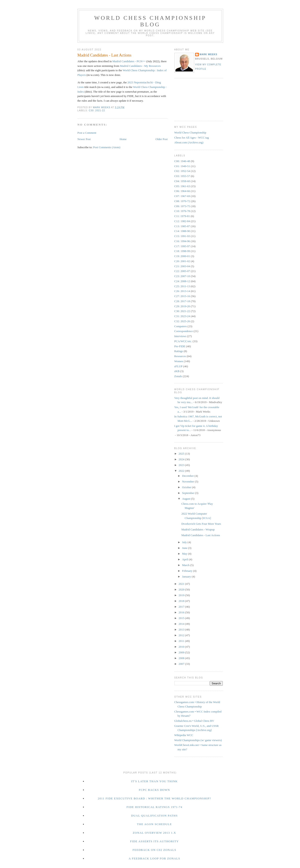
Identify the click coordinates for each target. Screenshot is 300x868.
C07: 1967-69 (182, 196)
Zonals (178, 376)
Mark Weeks (208, 54)
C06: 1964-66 (182, 191)
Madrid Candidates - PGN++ (129, 61)
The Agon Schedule (154, 824)
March (186, 565)
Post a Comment (87, 133)
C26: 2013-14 (182, 291)
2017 (182, 607)
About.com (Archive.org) (189, 142)
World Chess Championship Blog (150, 21)
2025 (182, 454)
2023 (182, 465)
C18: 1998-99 (182, 251)
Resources (180, 356)
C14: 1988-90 (182, 231)
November (188, 482)
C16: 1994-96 (182, 241)
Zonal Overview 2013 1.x (154, 833)
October (187, 487)
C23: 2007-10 (182, 276)
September (189, 493)
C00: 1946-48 (182, 161)
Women (179, 361)
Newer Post (84, 139)
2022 (182, 471)
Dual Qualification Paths (155, 816)
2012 (182, 635)
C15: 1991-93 (182, 236)
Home (123, 139)
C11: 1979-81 (182, 216)
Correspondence (184, 331)
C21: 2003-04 (182, 266)
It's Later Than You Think (155, 781)
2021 (182, 584)
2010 (182, 647)
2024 (182, 459)
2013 (182, 630)
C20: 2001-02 (182, 261)
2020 (182, 589)
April (185, 559)
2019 (182, 595)
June (185, 548)
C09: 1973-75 (182, 206)
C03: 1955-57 (182, 176)
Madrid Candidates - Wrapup (198, 529)
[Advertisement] (194, 99)
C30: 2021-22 (97, 111)
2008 (182, 658)
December (188, 476)
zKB (177, 371)
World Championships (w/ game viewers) (198, 740)
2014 (182, 624)
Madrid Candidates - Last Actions (201, 535)
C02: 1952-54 (182, 171)
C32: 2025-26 (182, 321)
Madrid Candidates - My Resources (140, 66)
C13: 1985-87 (182, 226)
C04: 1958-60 (182, 181)
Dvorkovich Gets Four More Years (201, 524)
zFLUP (179, 366)
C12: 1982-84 (182, 221)
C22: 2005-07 (182, 271)
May (185, 554)
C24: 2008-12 (182, 281)
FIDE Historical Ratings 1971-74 (155, 807)
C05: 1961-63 (182, 186)
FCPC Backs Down (155, 790)
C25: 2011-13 (182, 286)
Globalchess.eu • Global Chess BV (194, 721)
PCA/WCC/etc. (183, 341)
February (188, 571)
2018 (182, 601)
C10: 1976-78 (182, 211)
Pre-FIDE (180, 346)
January (187, 577)
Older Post (161, 139)
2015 (182, 618)
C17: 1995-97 (182, 246)
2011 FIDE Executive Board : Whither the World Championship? (154, 798)
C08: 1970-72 (182, 201)
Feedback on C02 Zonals (154, 850)
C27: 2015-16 (182, 296)
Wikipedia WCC (184, 735)
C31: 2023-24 (182, 316)
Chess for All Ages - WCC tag (192, 138)
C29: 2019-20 (182, 306)
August (187, 499)
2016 (182, 612)
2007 (182, 664)
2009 (182, 652)
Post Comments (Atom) (107, 147)
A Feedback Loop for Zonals (154, 858)
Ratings (179, 351)
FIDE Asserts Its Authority (154, 841)
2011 (182, 641)
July (185, 542)
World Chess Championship (190, 132)
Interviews (180, 336)
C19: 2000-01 (182, 256)
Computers (181, 326)
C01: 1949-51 (182, 166)
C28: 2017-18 (182, 301)
